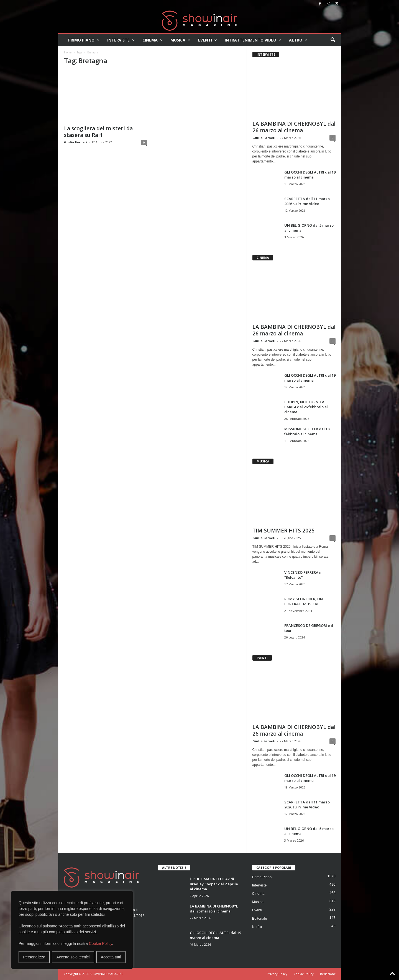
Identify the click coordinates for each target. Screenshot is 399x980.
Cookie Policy (101, 943)
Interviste (121, 40)
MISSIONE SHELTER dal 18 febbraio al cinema (307, 431)
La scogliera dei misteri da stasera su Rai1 (98, 132)
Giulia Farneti (76, 142)
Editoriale (260, 918)
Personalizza (34, 957)
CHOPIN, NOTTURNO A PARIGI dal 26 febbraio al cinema (306, 407)
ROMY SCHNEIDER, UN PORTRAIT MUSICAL (304, 601)
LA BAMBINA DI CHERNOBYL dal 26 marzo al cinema (294, 127)
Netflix (257, 927)
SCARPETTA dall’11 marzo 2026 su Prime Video (307, 201)
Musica (180, 40)
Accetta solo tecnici (73, 957)
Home (68, 52)
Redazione (328, 974)
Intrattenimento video (253, 40)
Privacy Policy (277, 974)
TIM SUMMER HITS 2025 (283, 531)
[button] (333, 40)
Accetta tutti (111, 957)
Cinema (153, 40)
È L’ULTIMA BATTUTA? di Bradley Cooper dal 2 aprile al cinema (214, 884)
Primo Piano (84, 40)
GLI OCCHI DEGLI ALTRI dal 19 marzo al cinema (310, 175)
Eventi (208, 40)
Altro (298, 40)
